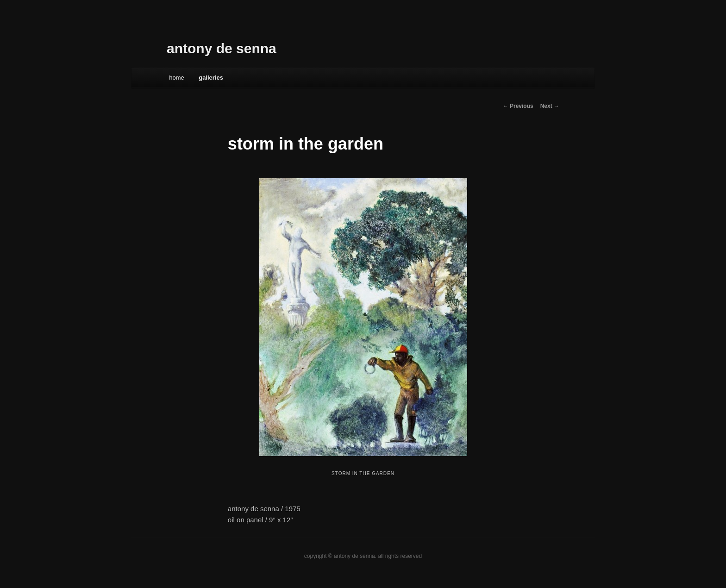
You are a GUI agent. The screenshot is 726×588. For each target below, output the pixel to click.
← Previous (518, 106)
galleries (211, 78)
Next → (550, 106)
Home (177, 78)
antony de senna (222, 48)
